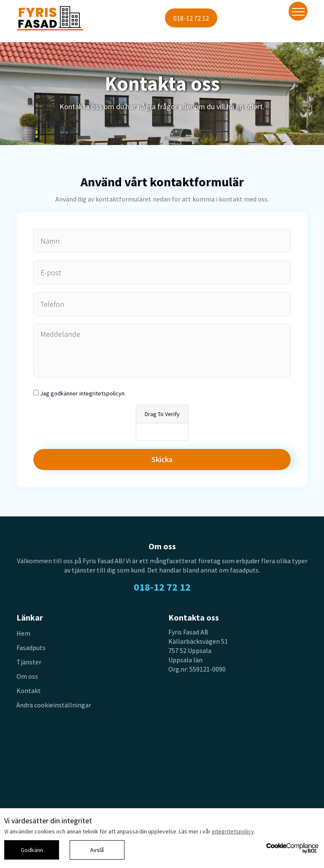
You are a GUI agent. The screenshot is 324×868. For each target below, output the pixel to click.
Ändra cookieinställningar (54, 705)
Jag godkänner (83, 393)
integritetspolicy (233, 831)
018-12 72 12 (191, 18)
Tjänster (29, 662)
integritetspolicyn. (103, 393)
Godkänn (32, 850)
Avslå (97, 850)
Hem (23, 633)
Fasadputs (31, 648)
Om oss (27, 676)
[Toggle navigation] (298, 11)
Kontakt (29, 691)
